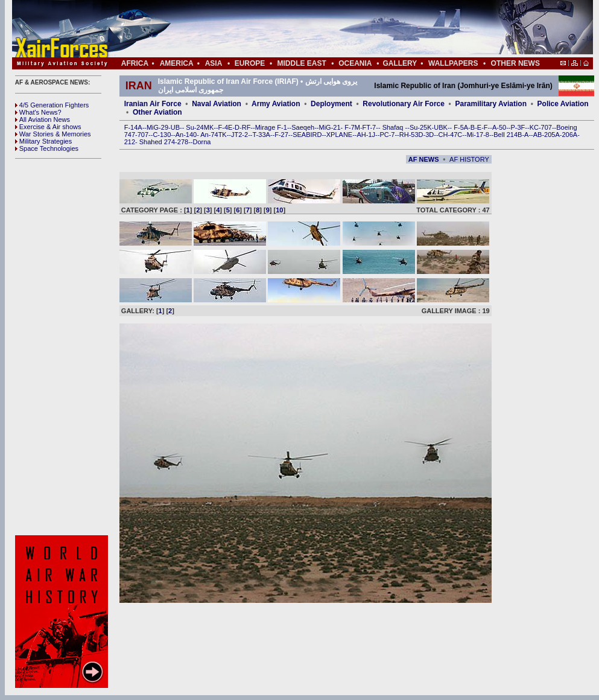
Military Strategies (43, 141)
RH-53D (411, 135)
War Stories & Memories (53, 134)
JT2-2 (239, 135)
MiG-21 (329, 127)
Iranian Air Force (153, 104)
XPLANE (339, 135)
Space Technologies (47, 148)
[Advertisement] (63, 347)
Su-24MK (200, 127)
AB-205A (547, 135)
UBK (441, 127)
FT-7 (369, 127)
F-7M (352, 127)
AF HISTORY (469, 159)
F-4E (226, 127)
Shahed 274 (157, 142)
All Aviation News (43, 119)
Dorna (201, 142)
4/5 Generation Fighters (53, 105)
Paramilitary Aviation (491, 104)
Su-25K (421, 127)
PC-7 (387, 135)
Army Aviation (276, 104)
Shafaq (394, 127)
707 (143, 135)
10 (279, 210)
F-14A (133, 127)
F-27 (281, 135)
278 (183, 142)
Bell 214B (508, 135)
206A (569, 135)
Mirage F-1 (271, 127)
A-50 (499, 127)
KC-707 (541, 127)
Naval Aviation (217, 104)
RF (246, 127)
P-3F (518, 127)
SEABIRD (307, 135)
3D (429, 135)
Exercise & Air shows (48, 127)
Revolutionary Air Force (404, 104)
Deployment (331, 104)
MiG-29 (157, 127)
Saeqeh (303, 127)
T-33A (261, 135)
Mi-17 (475, 135)
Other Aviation (157, 112)
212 (130, 142)
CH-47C (451, 135)
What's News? (38, 112)
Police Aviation (563, 104)
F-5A (461, 127)
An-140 (186, 135)
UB (175, 127)
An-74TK (213, 135)
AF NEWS (424, 159)
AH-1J (366, 135)
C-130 (162, 135)
